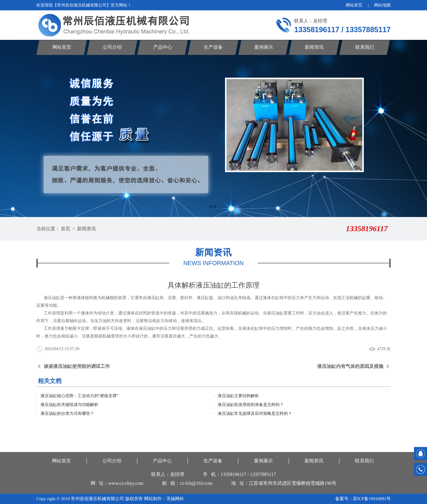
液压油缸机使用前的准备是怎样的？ (251, 405)
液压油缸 (275, 313)
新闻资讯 (314, 47)
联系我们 (365, 47)
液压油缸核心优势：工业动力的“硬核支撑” (79, 396)
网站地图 (382, 5)
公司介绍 (112, 47)
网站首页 (354, 5)
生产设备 (213, 47)
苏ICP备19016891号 (372, 499)
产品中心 (163, 47)
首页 (66, 229)
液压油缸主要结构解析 (238, 396)
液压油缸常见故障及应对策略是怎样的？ (255, 414)
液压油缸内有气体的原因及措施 (350, 366)
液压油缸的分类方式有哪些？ (67, 414)
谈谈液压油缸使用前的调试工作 (77, 366)
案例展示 (264, 47)
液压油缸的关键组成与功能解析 (69, 405)
